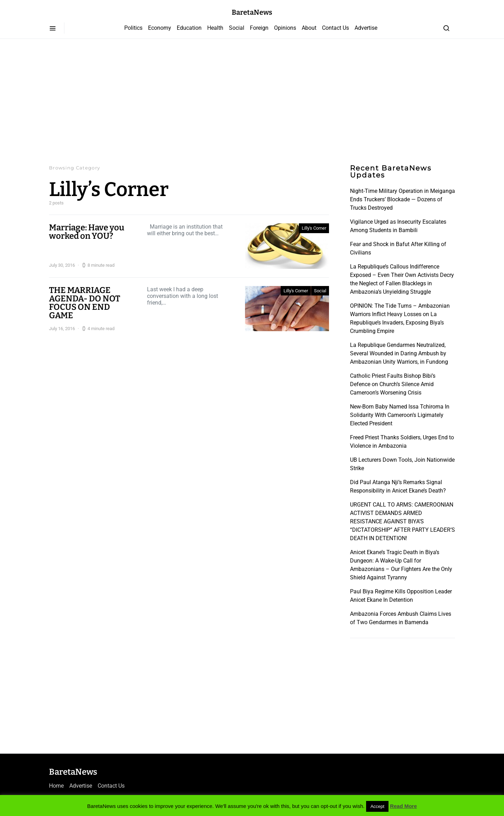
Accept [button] (377, 806)
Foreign (259, 28)
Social (237, 28)
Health (215, 28)
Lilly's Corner (314, 228)
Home (56, 786)
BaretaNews (252, 12)
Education (189, 28)
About (309, 28)
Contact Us (335, 28)
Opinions (285, 28)
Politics (133, 28)
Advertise (366, 28)
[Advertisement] (252, 102)
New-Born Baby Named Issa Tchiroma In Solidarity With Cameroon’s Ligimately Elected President (400, 415)
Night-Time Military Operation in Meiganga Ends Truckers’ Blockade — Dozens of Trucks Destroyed (402, 199)
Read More (403, 806)
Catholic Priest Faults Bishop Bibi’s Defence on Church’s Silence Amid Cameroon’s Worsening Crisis (393, 384)
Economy (160, 28)
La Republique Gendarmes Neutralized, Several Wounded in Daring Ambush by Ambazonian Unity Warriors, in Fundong (399, 353)
